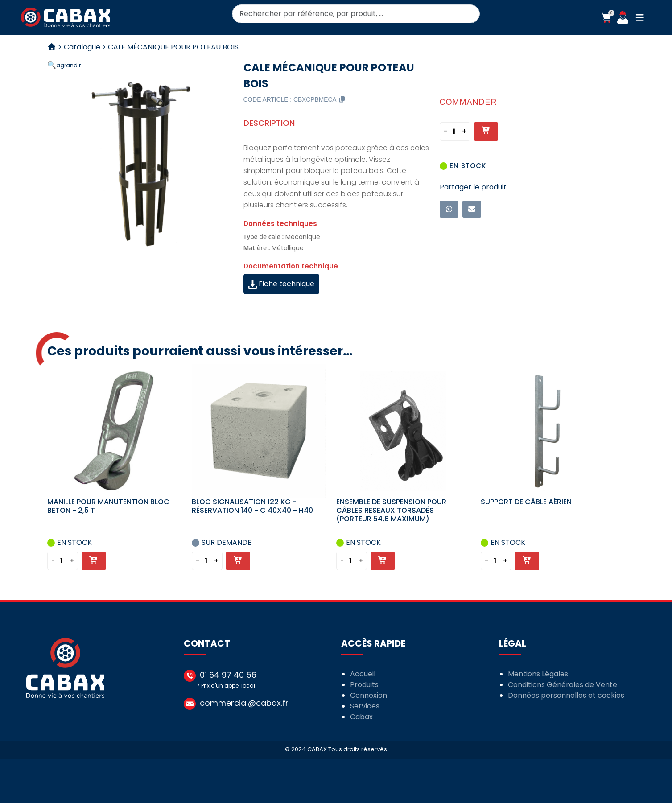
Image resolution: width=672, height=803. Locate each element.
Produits (365, 685)
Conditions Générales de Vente (563, 685)
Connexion (369, 695)
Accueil (363, 674)
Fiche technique (281, 284)
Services (365, 706)
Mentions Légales (538, 674)
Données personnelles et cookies (566, 695)
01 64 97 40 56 (228, 675)
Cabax (362, 717)
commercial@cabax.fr (244, 703)
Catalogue (82, 47)
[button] (606, 17)
